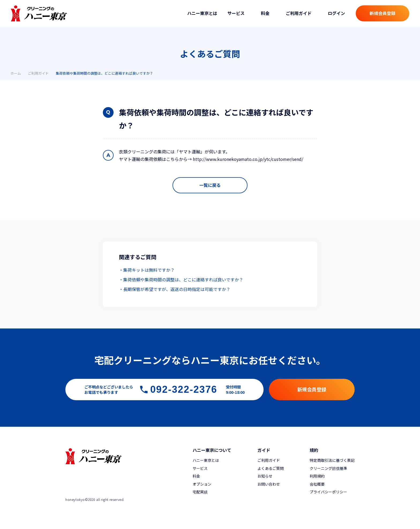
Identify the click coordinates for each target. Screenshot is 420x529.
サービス (200, 468)
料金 (196, 476)
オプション (202, 484)
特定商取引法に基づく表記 (332, 460)
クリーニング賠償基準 (328, 468)
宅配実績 (200, 492)
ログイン (336, 13)
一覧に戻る (210, 185)
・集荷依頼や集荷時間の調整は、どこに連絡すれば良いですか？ (181, 279)
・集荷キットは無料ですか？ (147, 270)
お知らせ (265, 476)
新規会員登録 (382, 13)
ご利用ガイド (38, 73)
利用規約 (317, 476)
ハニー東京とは (202, 13)
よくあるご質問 (271, 468)
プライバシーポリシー (328, 492)
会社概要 (317, 484)
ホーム (16, 73)
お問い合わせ (269, 484)
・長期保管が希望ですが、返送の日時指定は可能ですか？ (175, 289)
